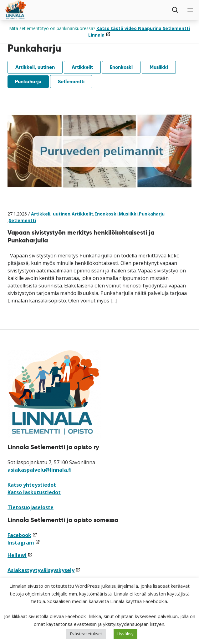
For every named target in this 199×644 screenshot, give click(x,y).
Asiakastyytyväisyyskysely (44, 570)
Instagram (24, 543)
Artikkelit (82, 67)
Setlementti (71, 81)
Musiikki (159, 67)
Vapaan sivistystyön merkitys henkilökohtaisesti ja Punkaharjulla (81, 236)
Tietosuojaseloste (31, 507)
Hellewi (20, 555)
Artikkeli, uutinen (35, 67)
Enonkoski (121, 67)
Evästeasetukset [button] (86, 634)
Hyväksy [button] (125, 634)
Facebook (22, 535)
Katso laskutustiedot (34, 492)
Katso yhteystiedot (32, 485)
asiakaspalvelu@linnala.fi (40, 470)
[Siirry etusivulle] (16, 10)
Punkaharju (28, 81)
